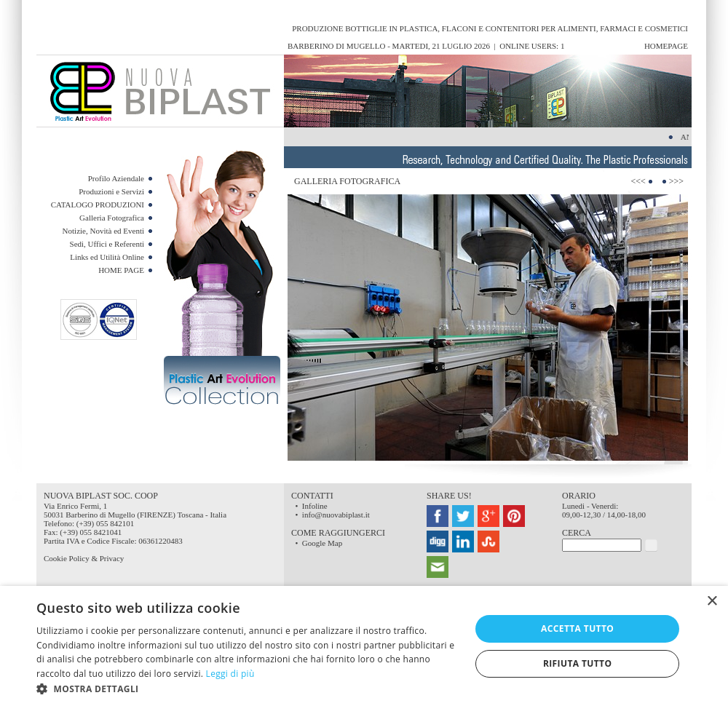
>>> (676, 181)
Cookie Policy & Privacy (84, 558)
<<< (638, 181)
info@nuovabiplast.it (336, 515)
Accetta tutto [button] (577, 628)
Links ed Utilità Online (107, 257)
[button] (247, 688)
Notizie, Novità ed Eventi (103, 231)
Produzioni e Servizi (111, 191)
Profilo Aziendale (116, 178)
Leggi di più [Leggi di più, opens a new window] (230, 674)
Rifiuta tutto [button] (578, 663)
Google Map (322, 543)
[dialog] (364, 646)
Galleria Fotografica (112, 218)
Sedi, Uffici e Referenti (107, 244)
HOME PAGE (121, 270)
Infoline (315, 506)
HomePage (666, 46)
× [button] (712, 602)
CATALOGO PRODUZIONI (98, 205)
